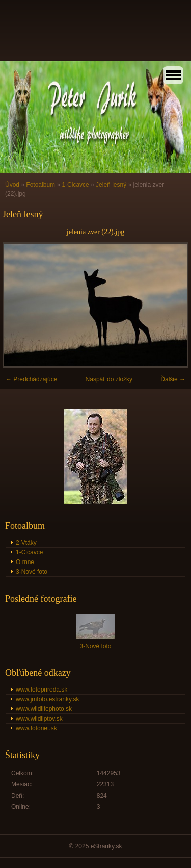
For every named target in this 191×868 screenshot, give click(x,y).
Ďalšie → (173, 379)
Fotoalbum (40, 185)
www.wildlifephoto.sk (44, 709)
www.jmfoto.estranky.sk (47, 699)
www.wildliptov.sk (39, 719)
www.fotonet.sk (36, 728)
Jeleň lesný (111, 185)
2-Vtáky (26, 543)
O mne (25, 562)
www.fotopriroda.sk (42, 690)
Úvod (12, 185)
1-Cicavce (75, 185)
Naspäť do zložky (109, 379)
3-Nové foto (32, 572)
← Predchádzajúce (31, 379)
